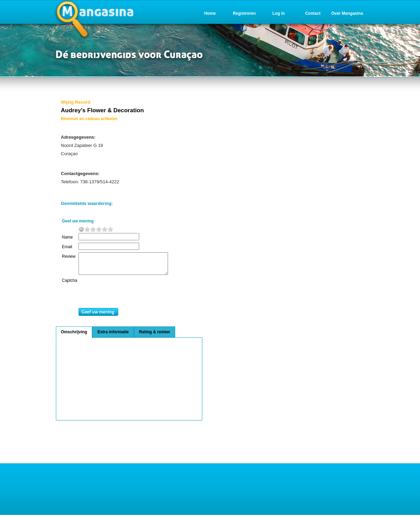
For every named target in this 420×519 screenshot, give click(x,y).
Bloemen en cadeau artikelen (89, 119)
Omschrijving (74, 336)
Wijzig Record (76, 102)
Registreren (244, 13)
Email (67, 247)
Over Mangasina (347, 13)
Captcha (70, 285)
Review (69, 256)
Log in (279, 13)
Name (68, 237)
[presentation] (134, 297)
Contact (313, 13)
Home (210, 13)
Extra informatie (113, 336)
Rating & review (155, 336)
